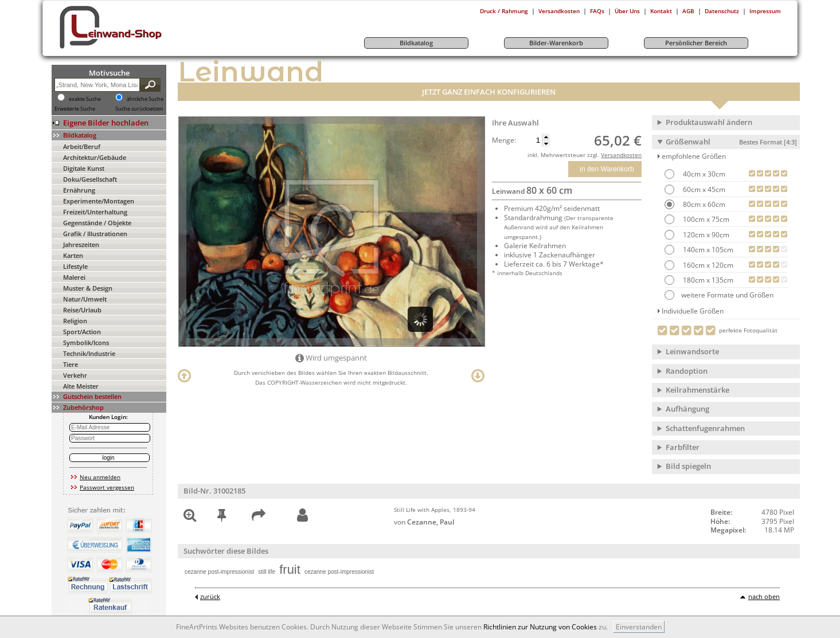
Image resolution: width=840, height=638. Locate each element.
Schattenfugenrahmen (705, 428)
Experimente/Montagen (99, 201)
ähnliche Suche (145, 99)
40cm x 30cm (703, 174)
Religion (75, 321)
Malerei (74, 277)
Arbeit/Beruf (82, 146)
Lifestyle (75, 266)
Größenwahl (731, 142)
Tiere (71, 364)
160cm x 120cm (707, 265)
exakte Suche (85, 99)
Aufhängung (687, 409)
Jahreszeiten (81, 244)
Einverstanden (639, 627)
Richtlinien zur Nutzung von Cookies (540, 627)
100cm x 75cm (705, 219)
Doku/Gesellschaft (90, 179)
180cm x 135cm (707, 280)
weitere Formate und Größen (719, 295)
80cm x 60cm (703, 204)
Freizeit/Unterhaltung (95, 212)
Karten (73, 255)
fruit (290, 569)
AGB (688, 11)
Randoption (687, 371)
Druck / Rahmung (504, 11)
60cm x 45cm (703, 189)
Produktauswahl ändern (709, 122)
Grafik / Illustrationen (95, 234)
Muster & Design (88, 288)
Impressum (765, 11)
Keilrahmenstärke (698, 390)
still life (267, 572)
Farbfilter (683, 447)
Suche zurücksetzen (139, 109)
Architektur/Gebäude (95, 157)
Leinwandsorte (692, 351)
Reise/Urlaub (82, 310)
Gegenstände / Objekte (97, 223)
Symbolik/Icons (86, 343)
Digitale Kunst (84, 168)
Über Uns (627, 11)
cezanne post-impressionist (219, 572)
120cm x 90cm (705, 235)
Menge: (504, 140)
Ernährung (79, 190)
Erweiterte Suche (75, 109)
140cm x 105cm (707, 250)
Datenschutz (722, 11)
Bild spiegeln (688, 466)
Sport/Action (82, 332)
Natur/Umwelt (85, 299)
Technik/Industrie (89, 353)
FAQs (597, 11)
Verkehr (75, 375)
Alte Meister (81, 386)
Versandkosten (559, 11)
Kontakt (661, 11)
